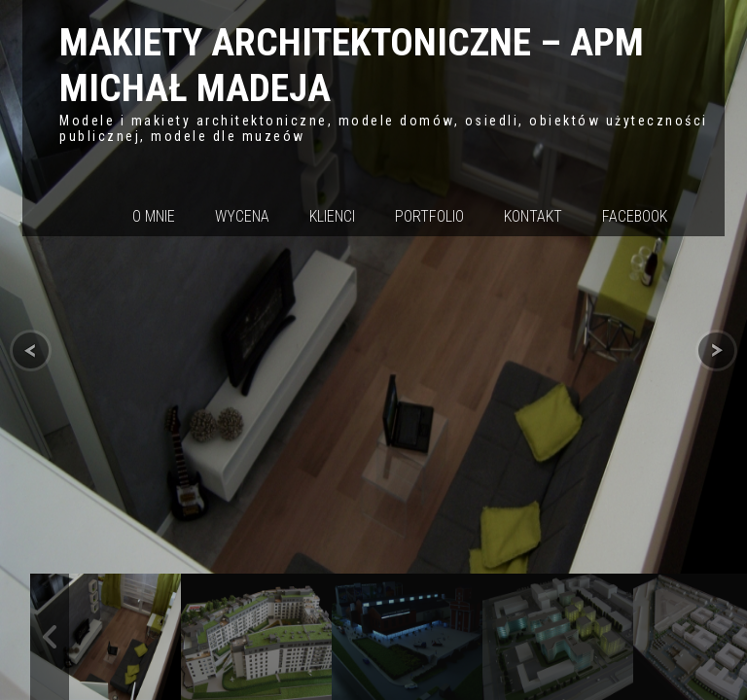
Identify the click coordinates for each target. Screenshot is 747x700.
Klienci (332, 216)
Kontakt (533, 216)
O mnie (154, 216)
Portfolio (429, 216)
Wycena (242, 216)
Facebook (635, 216)
